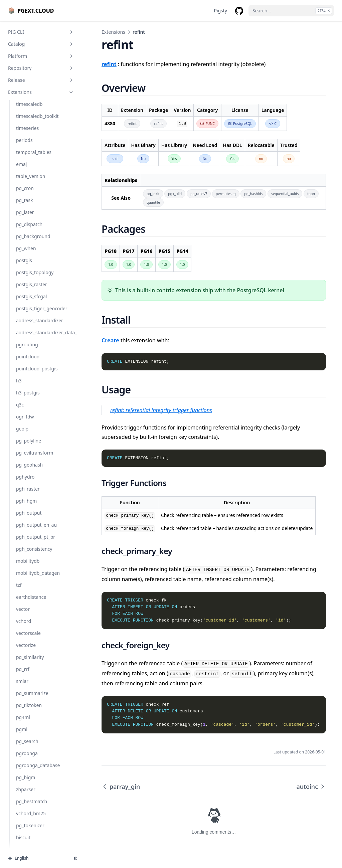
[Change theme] (75, 858)
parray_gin (121, 787)
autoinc (311, 787)
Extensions (113, 32)
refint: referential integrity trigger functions (161, 410)
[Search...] (291, 11)
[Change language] (37, 858)
